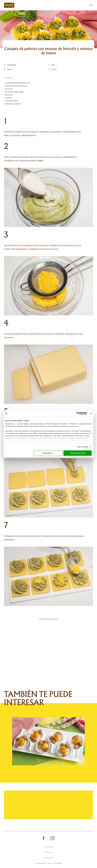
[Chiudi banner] (91, 413)
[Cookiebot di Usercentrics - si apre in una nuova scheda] (78, 413)
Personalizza (48, 453)
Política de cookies (48, 852)
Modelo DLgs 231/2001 (48, 858)
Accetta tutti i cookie (78, 453)
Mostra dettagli (83, 447)
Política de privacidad (48, 847)
